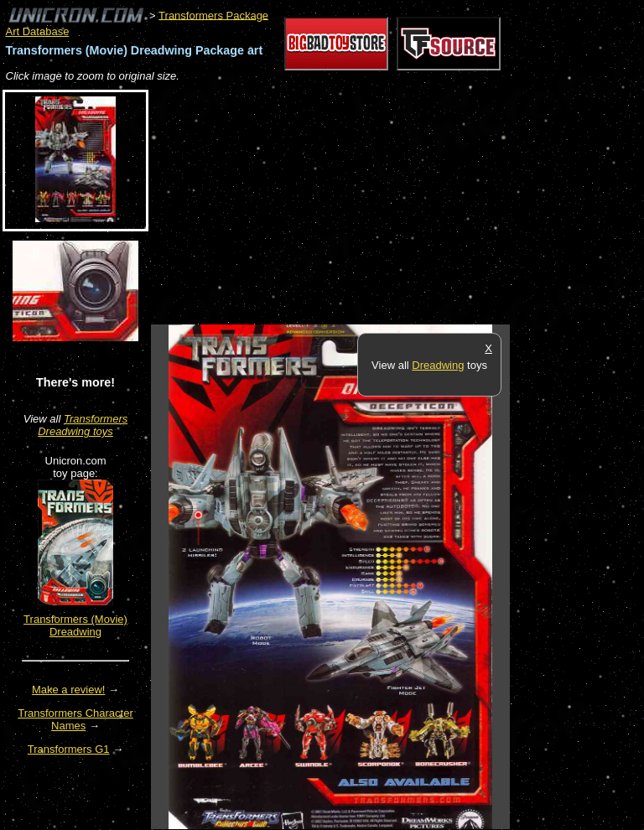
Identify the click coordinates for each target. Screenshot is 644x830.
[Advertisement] (347, 205)
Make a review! (68, 690)
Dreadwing (438, 365)
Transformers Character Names (75, 719)
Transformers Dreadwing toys (83, 425)
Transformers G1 (69, 749)
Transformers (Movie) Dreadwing (75, 625)
